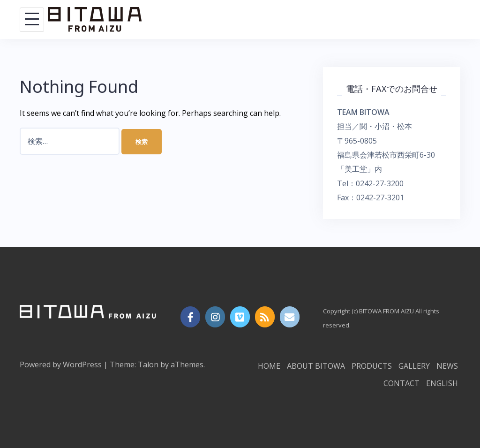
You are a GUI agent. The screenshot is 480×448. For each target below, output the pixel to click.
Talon (148, 364)
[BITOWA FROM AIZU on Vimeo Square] (240, 317)
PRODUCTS (372, 366)
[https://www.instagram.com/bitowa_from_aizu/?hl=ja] (191, 317)
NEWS (447, 366)
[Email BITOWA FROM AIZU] (290, 317)
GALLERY (414, 366)
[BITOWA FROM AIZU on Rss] (265, 317)
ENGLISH (442, 383)
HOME (269, 366)
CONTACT (401, 383)
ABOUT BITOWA (316, 366)
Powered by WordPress (61, 364)
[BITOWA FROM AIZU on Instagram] (215, 317)
